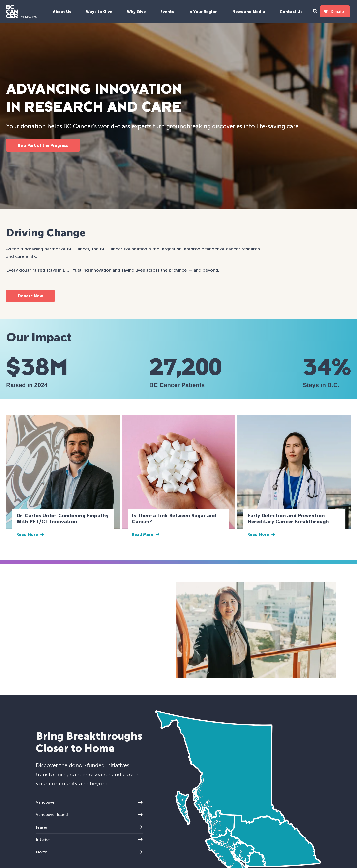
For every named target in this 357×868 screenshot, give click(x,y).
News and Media (249, 12)
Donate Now (30, 296)
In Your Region (203, 12)
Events (167, 12)
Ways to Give (99, 12)
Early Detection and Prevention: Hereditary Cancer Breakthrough (288, 519)
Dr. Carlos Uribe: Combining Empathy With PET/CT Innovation (62, 519)
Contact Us (291, 12)
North (89, 852)
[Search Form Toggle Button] (315, 12)
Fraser (89, 827)
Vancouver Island (89, 815)
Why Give (136, 12)
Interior (89, 840)
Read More (30, 535)
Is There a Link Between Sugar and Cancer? (174, 519)
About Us (62, 12)
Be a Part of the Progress (43, 145)
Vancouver (89, 802)
